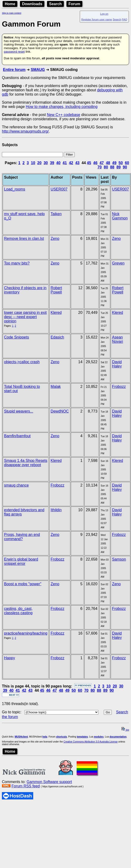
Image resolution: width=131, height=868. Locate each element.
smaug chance (16, 485)
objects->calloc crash (22, 362)
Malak (56, 387)
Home (10, 4)
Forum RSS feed (26, 786)
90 (125, 167)
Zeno (55, 239)
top (125, 730)
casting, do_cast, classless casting (18, 611)
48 (108, 163)
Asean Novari (117, 339)
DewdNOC (60, 411)
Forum (75, 4)
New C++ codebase (63, 115)
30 (46, 163)
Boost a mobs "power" (23, 584)
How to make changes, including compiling (62, 107)
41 (65, 163)
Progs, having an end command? (22, 537)
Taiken (56, 214)
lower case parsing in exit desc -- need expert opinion (25, 317)
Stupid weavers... (19, 411)
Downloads (32, 4)
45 (89, 163)
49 (114, 163)
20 (39, 163)
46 (95, 163)
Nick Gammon (120, 216)
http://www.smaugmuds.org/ (25, 131)
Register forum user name (97, 19)
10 (33, 163)
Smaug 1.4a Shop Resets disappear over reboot (26, 463)
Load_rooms (15, 189)
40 (58, 163)
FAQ (125, 19)
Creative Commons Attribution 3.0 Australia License (91, 742)
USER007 (59, 189)
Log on (104, 14)
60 (127, 163)
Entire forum (14, 70)
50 (121, 163)
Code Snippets (16, 337)
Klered (56, 313)
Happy (9, 658)
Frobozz (119, 387)
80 (106, 167)
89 (119, 167)
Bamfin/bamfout (17, 436)
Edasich (57, 337)
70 (100, 167)
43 (77, 163)
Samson (119, 559)
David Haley (117, 364)
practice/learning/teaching (26, 633)
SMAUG (38, 70)
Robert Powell (56, 290)
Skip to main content (12, 13)
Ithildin (56, 510)
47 (102, 163)
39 (52, 163)
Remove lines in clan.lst (24, 239)
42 (71, 163)
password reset (14, 52)
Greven (118, 263)
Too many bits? (17, 263)
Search (55, 4)
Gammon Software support (49, 782)
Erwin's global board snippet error (21, 561)
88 (112, 167)
